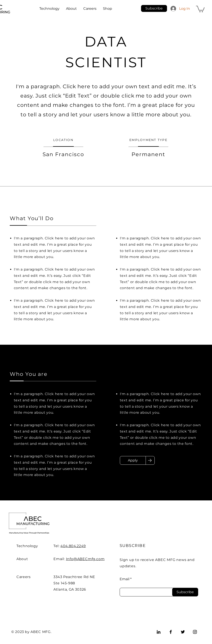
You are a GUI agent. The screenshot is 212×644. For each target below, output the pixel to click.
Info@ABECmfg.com (85, 559)
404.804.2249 (73, 546)
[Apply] (133, 460)
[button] (154, 8)
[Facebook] (171, 632)
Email (124, 579)
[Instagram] (195, 632)
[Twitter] (183, 632)
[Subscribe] (185, 592)
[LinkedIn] (159, 632)
